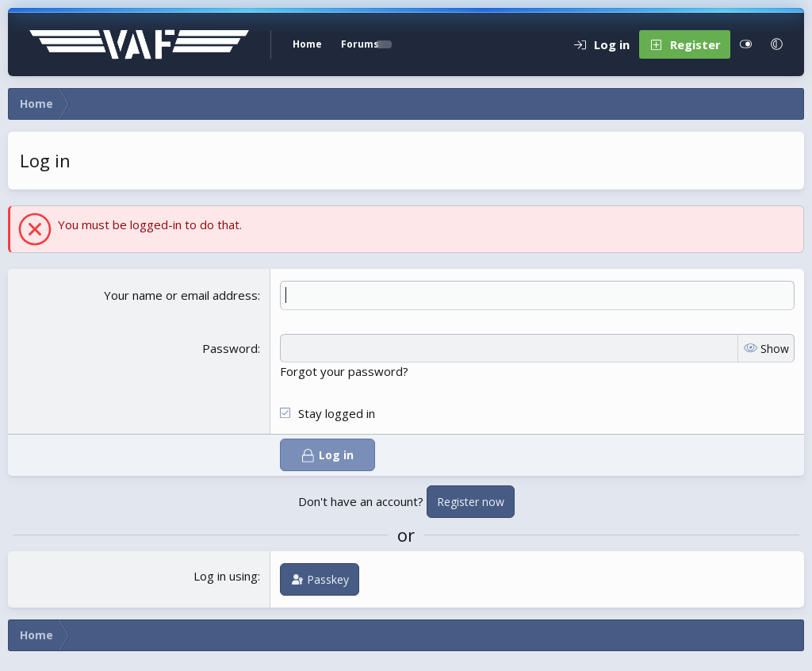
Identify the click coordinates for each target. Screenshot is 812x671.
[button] (777, 44)
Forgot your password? (344, 371)
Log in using (226, 576)
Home (307, 44)
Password (230, 348)
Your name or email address (181, 295)
